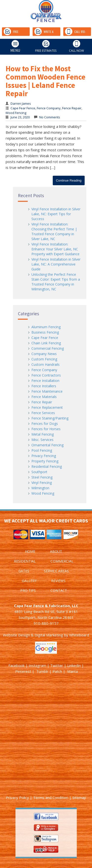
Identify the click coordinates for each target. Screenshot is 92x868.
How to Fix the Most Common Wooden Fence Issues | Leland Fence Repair (46, 81)
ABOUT (56, 551)
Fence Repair (72, 108)
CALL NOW (76, 46)
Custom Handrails (46, 364)
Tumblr (42, 671)
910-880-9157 (46, 623)
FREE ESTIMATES (15, 32)
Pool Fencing (42, 450)
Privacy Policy (17, 797)
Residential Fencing (47, 466)
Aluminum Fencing (46, 327)
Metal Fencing (43, 434)
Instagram (37, 665)
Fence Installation (45, 381)
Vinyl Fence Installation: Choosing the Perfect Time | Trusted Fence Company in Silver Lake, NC (54, 231)
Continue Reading (69, 180)
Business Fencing (45, 332)
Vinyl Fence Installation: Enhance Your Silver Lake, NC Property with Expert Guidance (55, 249)
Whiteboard (79, 635)
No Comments (49, 117)
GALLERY (29, 581)
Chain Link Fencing (46, 343)
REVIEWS (58, 581)
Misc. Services (42, 440)
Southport (39, 472)
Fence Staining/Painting (50, 418)
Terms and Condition (51, 797)
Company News (44, 354)
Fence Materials (44, 397)
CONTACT (59, 590)
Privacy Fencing (44, 456)
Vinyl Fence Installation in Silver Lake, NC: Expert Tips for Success (56, 214)
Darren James (21, 103)
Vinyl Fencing (42, 483)
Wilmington (40, 488)
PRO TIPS (28, 590)
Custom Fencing (44, 359)
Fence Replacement (47, 407)
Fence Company (49, 108)
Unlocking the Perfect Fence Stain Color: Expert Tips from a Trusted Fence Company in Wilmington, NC (56, 282)
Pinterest (23, 671)
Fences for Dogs (45, 424)
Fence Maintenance (47, 391)
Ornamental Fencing (47, 445)
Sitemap (79, 797)
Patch (57, 671)
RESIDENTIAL (25, 561)
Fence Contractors (46, 375)
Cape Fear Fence (23, 108)
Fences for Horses (46, 429)
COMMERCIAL (62, 561)
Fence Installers (44, 386)
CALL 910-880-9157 (75, 32)
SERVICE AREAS (56, 571)
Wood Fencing (16, 113)
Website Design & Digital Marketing (33, 635)
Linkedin (74, 665)
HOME (30, 551)
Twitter (57, 665)
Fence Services (43, 413)
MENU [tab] (11, 46)
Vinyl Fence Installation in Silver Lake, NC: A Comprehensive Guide (56, 264)
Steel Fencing (42, 477)
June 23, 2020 (20, 117)
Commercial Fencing (48, 348)
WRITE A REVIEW (44, 32)
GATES (24, 571)
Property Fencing (45, 461)
